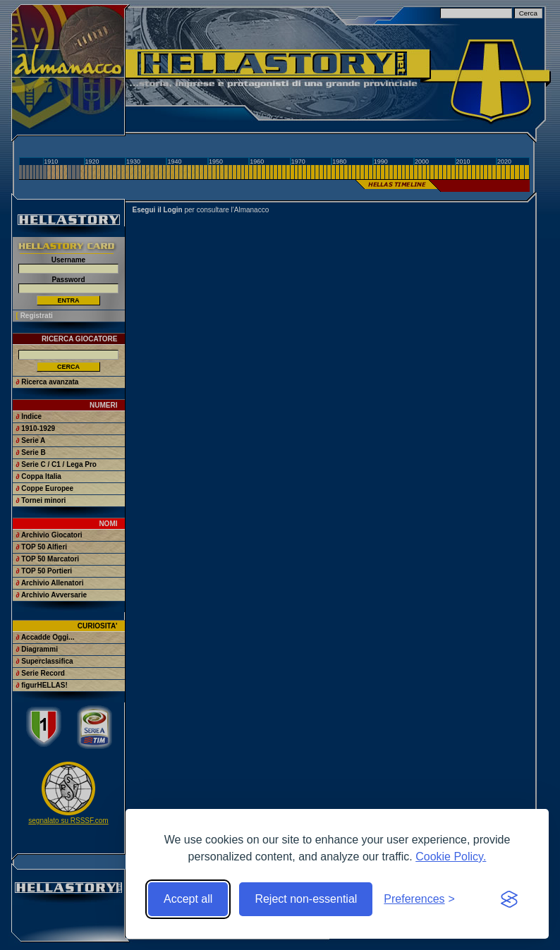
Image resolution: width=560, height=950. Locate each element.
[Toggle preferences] (419, 899)
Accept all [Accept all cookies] (188, 899)
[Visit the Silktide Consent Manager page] (509, 899)
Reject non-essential (306, 899)
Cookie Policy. (451, 857)
